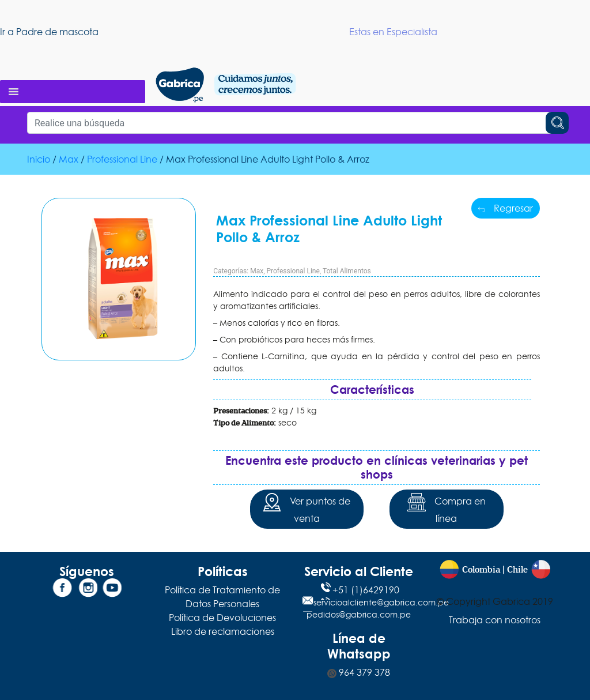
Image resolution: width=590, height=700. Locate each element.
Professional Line (122, 159)
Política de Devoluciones (222, 618)
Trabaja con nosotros (495, 620)
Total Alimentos (347, 271)
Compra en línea (447, 509)
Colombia (481, 570)
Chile (517, 570)
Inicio (39, 159)
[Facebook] (62, 590)
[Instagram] (86, 590)
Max (69, 159)
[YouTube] (111, 590)
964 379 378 (359, 672)
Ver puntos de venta (307, 509)
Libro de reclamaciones (223, 631)
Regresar (506, 208)
